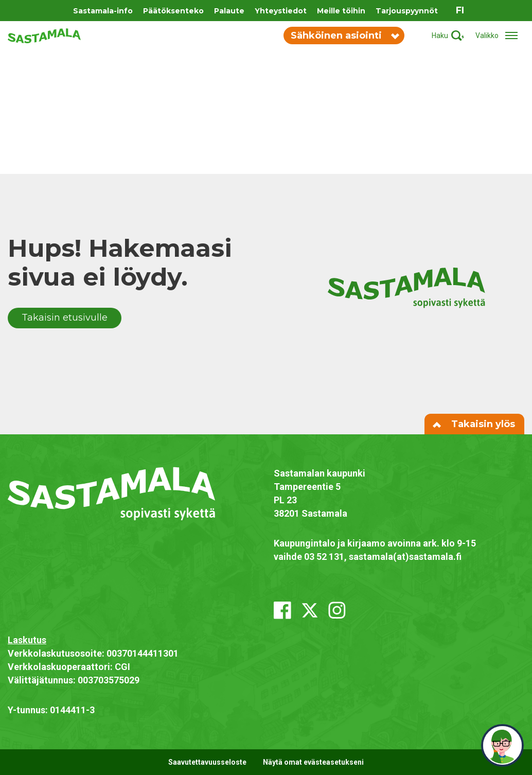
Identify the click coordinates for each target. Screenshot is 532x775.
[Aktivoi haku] (448, 36)
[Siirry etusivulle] (44, 35)
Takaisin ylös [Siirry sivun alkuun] (474, 424)
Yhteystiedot (281, 11)
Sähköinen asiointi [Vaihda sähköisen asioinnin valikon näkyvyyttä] (344, 36)
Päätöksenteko (173, 11)
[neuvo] (502, 745)
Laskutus (27, 640)
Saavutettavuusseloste (207, 762)
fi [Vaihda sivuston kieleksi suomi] (460, 10)
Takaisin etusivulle (65, 318)
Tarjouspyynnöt (407, 11)
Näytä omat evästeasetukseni (313, 762)
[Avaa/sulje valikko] (500, 36)
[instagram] (337, 610)
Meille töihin (341, 11)
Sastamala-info (103, 11)
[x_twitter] (310, 610)
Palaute (229, 11)
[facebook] (282, 610)
